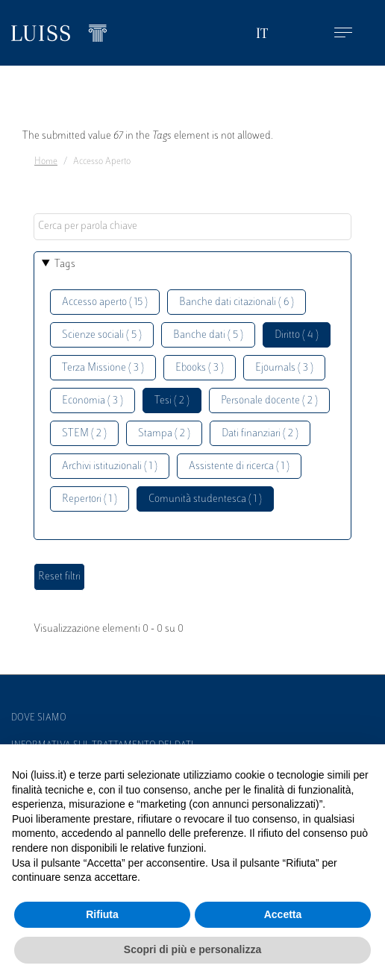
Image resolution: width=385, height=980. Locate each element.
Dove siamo (39, 718)
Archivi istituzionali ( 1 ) (110, 467)
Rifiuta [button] (102, 914)
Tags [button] (65, 264)
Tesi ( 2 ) (172, 401)
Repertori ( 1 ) (90, 499)
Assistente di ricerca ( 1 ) (239, 467)
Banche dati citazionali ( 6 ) (237, 302)
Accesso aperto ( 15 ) (105, 302)
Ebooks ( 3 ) (200, 368)
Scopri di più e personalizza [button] (192, 949)
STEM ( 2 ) (84, 434)
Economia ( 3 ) (93, 401)
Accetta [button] (283, 914)
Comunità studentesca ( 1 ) (205, 499)
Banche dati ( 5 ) (208, 335)
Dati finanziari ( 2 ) (260, 434)
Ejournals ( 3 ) (284, 368)
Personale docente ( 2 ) (269, 401)
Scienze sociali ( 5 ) (102, 335)
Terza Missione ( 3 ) (103, 368)
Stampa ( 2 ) (164, 434)
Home (46, 162)
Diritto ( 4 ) (297, 335)
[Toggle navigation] (343, 33)
